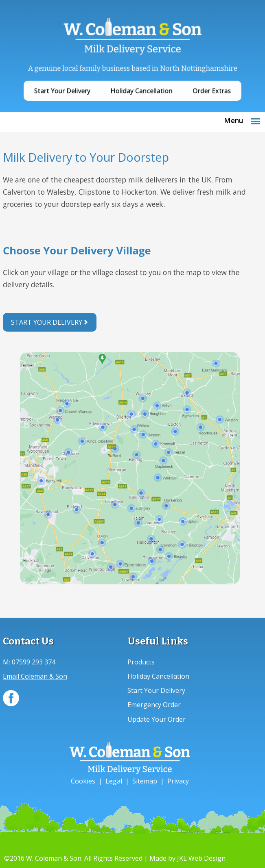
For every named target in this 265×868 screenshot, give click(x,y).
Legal (114, 781)
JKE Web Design (201, 858)
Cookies (83, 781)
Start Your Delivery (74, 85)
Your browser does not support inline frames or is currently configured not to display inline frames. (130, 273)
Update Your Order (157, 719)
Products (141, 662)
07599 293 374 (34, 662)
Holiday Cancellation (140, 85)
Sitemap (145, 781)
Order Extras (199, 85)
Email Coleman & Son (35, 676)
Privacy (178, 781)
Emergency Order (154, 705)
